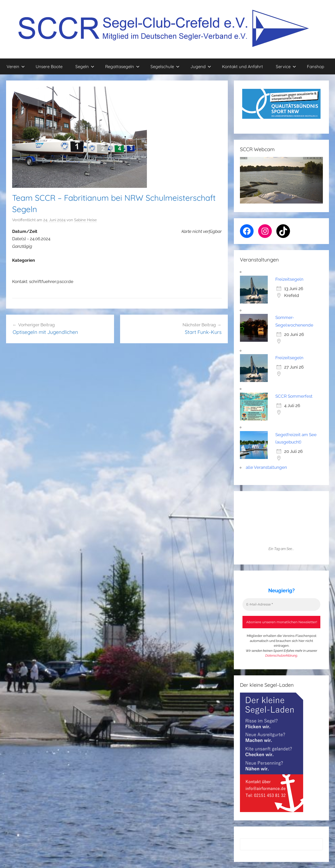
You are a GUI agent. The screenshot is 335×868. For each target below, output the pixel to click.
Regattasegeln (122, 66)
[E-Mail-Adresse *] (281, 604)
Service (286, 66)
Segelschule (165, 66)
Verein (16, 66)
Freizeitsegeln (289, 279)
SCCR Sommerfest (294, 396)
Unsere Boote (49, 66)
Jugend (201, 66)
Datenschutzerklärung (281, 655)
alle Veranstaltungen (266, 467)
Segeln (85, 66)
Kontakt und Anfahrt (242, 66)
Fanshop (316, 66)
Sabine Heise (85, 220)
